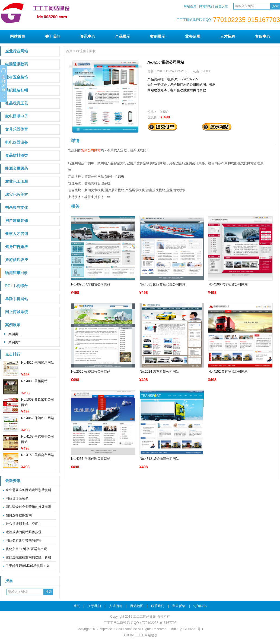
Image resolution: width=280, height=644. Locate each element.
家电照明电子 (17, 116)
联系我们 (158, 606)
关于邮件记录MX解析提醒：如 (28, 566)
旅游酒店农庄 (17, 260)
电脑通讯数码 (17, 64)
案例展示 (158, 36)
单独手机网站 (17, 299)
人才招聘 (228, 36)
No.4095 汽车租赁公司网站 (91, 284)
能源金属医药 (17, 169)
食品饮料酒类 (17, 155)
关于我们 (53, 36)
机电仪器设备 (17, 142)
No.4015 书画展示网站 (38, 363)
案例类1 (14, 334)
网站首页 (190, 6)
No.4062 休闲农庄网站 (38, 418)
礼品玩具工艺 (17, 103)
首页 (69, 51)
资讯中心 (88, 36)
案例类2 (14, 342)
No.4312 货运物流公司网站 (159, 459)
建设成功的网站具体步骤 (24, 532)
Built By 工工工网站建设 (140, 635)
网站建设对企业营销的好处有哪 (28, 507)
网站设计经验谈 (17, 498)
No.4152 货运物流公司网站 (228, 372)
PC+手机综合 (16, 286)
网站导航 (206, 6)
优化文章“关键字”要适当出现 (26, 549)
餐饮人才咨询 (17, 234)
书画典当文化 (17, 208)
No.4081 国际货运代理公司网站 (163, 284)
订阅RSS (200, 606)
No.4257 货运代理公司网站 (91, 459)
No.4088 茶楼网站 (34, 381)
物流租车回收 (17, 273)
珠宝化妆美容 (17, 195)
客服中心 (263, 36)
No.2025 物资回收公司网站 (91, 372)
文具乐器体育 (17, 129)
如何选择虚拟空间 (19, 515)
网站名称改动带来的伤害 (24, 541)
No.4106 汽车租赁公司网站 (228, 284)
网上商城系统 (17, 312)
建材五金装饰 (17, 77)
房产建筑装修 (17, 221)
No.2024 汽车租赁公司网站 (159, 372)
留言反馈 (221, 6)
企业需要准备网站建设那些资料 (28, 490)
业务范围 (193, 36)
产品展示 (123, 36)
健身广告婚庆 (17, 247)
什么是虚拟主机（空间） (24, 524)
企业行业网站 (17, 51)
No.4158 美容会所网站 (38, 455)
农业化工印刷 (17, 182)
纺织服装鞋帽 (17, 90)
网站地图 (137, 606)
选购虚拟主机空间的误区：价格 (28, 557)
